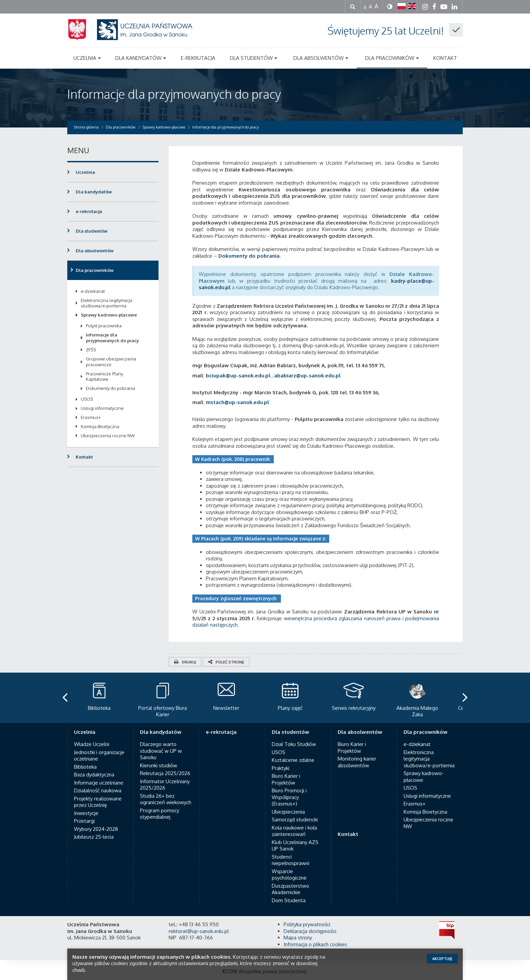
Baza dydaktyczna (94, 775)
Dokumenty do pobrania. (249, 256)
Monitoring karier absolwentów (357, 762)
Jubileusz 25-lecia (94, 837)
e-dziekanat (93, 291)
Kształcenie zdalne (293, 760)
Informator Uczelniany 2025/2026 (165, 785)
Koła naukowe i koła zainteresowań (294, 831)
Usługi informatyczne (102, 408)
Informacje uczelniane (99, 783)
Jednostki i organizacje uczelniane (99, 756)
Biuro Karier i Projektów (286, 779)
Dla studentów (92, 231)
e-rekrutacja (89, 211)
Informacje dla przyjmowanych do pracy (174, 94)
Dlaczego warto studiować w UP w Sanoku (161, 751)
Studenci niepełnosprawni (291, 860)
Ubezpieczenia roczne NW (108, 436)
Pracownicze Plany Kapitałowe (104, 377)
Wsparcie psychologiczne (289, 875)
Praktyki (281, 768)
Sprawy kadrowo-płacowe (109, 315)
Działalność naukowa (98, 790)
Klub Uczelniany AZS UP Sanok (295, 846)
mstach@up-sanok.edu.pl (237, 402)
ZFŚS (91, 350)
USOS (87, 399)
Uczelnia (85, 172)
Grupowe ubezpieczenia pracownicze (111, 362)
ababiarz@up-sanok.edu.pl (307, 376)
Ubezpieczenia (288, 812)
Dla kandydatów (94, 192)
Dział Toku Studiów (294, 744)
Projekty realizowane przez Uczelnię (98, 802)
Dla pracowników (95, 270)
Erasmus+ (91, 417)
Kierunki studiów (159, 765)
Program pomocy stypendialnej (160, 814)
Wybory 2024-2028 (96, 829)
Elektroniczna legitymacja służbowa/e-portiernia (106, 303)
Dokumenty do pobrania (111, 388)
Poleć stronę (226, 662)
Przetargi (84, 821)
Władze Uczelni (92, 744)
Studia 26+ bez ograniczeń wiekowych (166, 799)
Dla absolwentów (95, 251)
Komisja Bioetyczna (100, 426)
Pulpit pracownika (104, 326)
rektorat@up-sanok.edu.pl (199, 931)
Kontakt (84, 457)
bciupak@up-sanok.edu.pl (238, 376)
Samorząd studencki (295, 820)
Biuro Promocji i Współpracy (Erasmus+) (289, 797)
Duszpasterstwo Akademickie (291, 889)
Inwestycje (86, 813)
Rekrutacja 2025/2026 (165, 773)
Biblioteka (85, 767)
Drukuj (185, 662)
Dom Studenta (289, 900)
